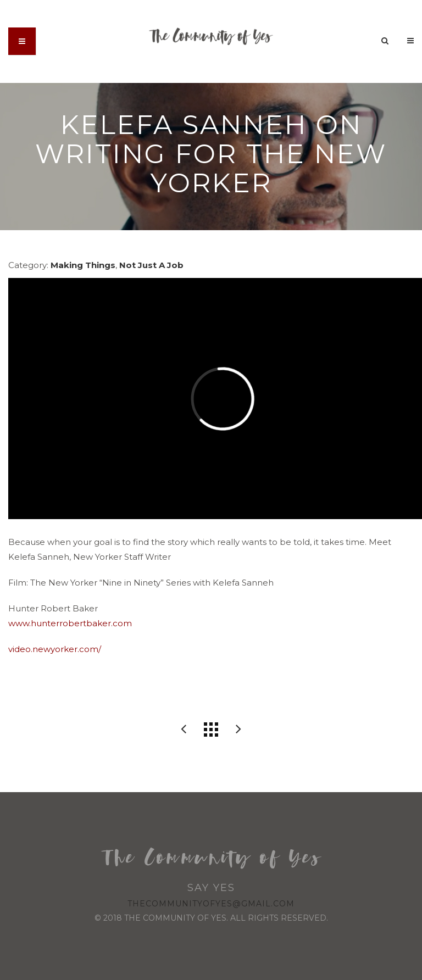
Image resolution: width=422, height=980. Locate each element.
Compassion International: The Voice (184, 730)
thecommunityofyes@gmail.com (211, 904)
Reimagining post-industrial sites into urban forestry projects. (238, 730)
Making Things (83, 265)
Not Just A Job (151, 265)
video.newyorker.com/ (55, 649)
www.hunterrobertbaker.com (70, 623)
